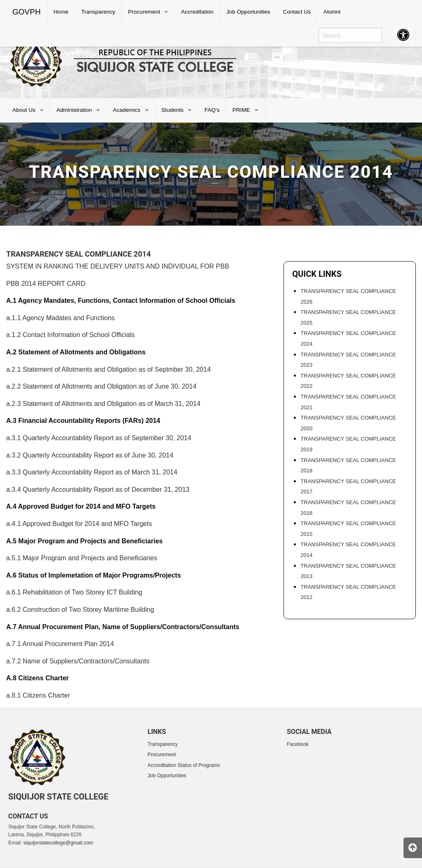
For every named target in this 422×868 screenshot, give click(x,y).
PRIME (241, 110)
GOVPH (27, 12)
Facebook (298, 744)
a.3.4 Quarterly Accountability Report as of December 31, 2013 (98, 489)
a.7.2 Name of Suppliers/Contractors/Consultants (78, 661)
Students (173, 110)
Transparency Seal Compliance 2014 (79, 254)
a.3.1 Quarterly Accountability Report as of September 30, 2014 (99, 438)
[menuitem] (27, 12)
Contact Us (297, 12)
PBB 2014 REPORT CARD (46, 284)
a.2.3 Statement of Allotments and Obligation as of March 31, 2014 (103, 404)
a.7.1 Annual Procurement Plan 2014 (60, 644)
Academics (127, 110)
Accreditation (197, 12)
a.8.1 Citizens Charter (38, 695)
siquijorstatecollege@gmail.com (58, 843)
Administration (74, 110)
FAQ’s (212, 110)
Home (61, 12)
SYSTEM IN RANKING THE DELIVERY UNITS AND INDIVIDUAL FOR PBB (118, 266)
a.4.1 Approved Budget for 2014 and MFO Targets (79, 524)
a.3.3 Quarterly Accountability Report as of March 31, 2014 (92, 472)
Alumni (332, 12)
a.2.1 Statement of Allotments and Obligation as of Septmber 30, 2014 (108, 369)
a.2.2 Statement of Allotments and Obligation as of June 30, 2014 (101, 386)
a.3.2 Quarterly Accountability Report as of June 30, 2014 (90, 455)
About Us (24, 110)
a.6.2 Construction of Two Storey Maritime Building (80, 610)
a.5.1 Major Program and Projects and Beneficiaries (82, 558)
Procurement (144, 12)
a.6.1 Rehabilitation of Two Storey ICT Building (74, 592)
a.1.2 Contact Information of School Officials (70, 335)
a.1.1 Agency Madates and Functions (60, 318)
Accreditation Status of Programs (184, 765)
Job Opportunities (248, 12)
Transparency (98, 12)
